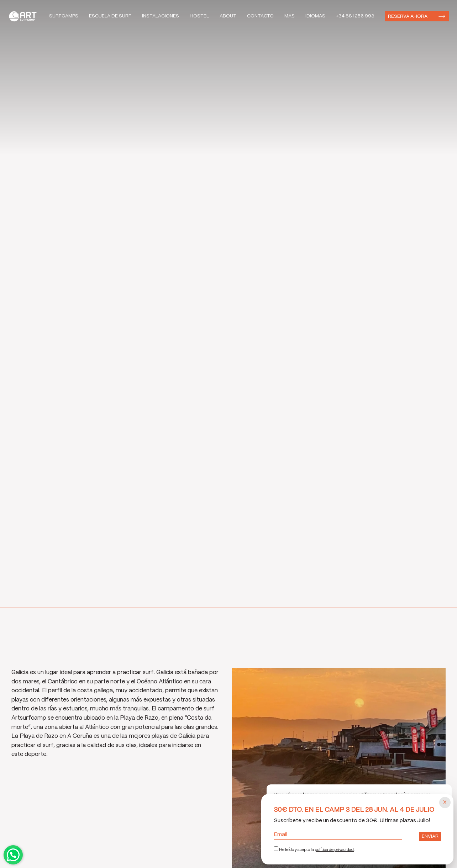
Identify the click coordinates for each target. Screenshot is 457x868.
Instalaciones (161, 16)
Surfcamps (64, 16)
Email (338, 835)
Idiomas (315, 16)
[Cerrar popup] (445, 803)
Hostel (199, 16)
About (228, 16)
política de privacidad (334, 850)
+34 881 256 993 (355, 16)
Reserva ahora (408, 17)
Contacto (260, 16)
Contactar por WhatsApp (13, 855)
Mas (290, 16)
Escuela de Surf (110, 16)
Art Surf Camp (25, 16)
